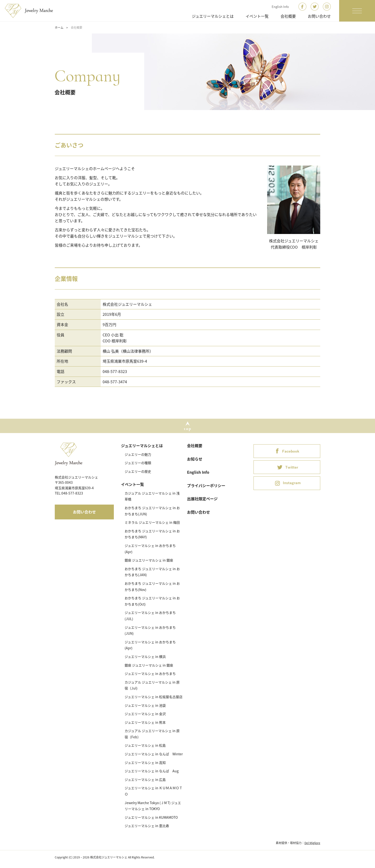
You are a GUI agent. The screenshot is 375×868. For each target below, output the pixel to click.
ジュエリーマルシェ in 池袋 (145, 705)
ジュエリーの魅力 (138, 454)
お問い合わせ (319, 16)
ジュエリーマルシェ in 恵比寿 (147, 826)
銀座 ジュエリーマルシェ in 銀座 (149, 560)
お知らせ (195, 459)
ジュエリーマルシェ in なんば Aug (152, 771)
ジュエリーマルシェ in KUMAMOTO (151, 817)
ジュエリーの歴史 (138, 471)
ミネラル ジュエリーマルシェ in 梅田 (152, 522)
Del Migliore (312, 843)
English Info (280, 7)
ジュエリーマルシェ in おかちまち (150, 673)
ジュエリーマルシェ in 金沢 (145, 714)
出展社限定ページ (202, 499)
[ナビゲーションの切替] (357, 11)
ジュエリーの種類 (138, 463)
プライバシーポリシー (206, 485)
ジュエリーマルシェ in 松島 (145, 745)
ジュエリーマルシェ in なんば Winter (154, 754)
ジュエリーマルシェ (32, 11)
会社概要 (288, 16)
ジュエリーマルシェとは (213, 16)
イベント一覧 (257, 16)
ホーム (59, 28)
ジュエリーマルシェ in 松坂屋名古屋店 (154, 697)
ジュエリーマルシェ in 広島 (145, 779)
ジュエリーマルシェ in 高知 (145, 762)
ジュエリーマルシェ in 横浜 (145, 657)
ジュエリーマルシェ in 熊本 (145, 722)
